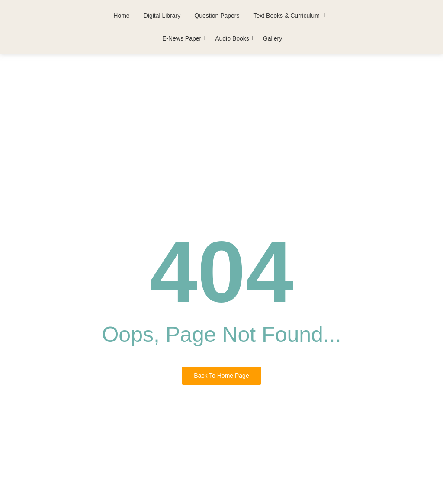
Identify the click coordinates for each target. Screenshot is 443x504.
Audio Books (233, 38)
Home (121, 16)
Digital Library (162, 16)
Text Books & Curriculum (287, 16)
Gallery (273, 38)
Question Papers (217, 16)
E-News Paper (182, 38)
